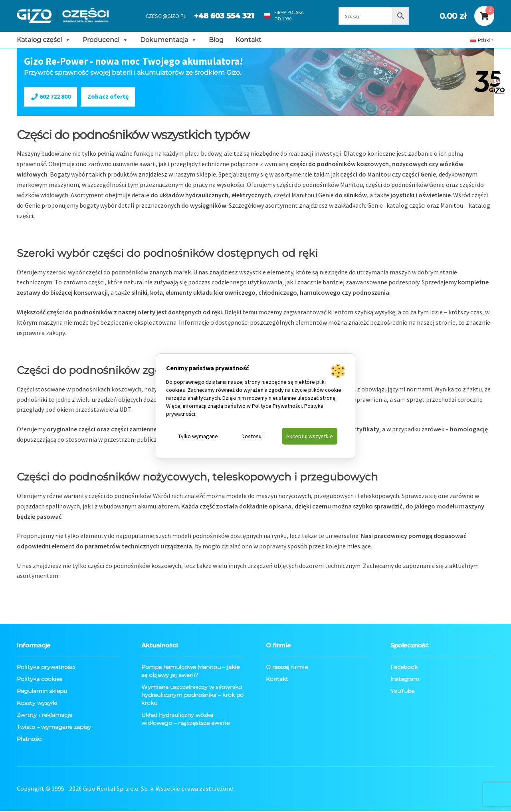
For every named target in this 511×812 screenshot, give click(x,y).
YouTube (402, 693)
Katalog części (44, 40)
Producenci (105, 40)
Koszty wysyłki (37, 705)
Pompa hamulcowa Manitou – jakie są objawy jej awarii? (190, 673)
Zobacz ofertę (109, 98)
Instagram (405, 681)
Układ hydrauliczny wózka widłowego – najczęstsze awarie (185, 721)
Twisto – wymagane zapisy (54, 729)
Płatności (30, 741)
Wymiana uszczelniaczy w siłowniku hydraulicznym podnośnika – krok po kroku (192, 697)
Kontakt (249, 40)
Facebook (404, 669)
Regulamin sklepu (42, 693)
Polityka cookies (40, 681)
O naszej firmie (287, 669)
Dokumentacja (168, 40)
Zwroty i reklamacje (45, 717)
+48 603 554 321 (220, 16)
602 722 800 (51, 97)
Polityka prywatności (46, 669)
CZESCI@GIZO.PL (161, 16)
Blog (216, 40)
